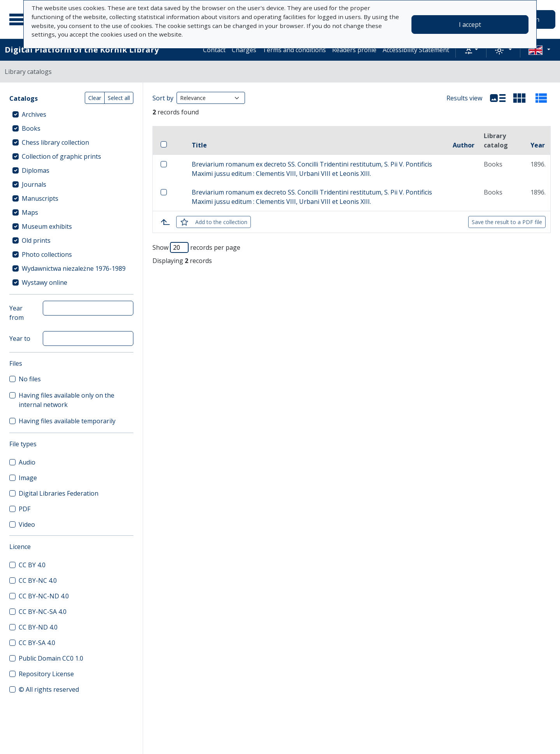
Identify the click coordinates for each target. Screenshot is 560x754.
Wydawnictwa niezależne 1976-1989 (74, 268)
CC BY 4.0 (32, 565)
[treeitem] (71, 114)
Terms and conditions (294, 50)
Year (538, 145)
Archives (34, 114)
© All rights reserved (49, 689)
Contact (214, 50)
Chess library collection (55, 142)
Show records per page (196, 247)
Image (28, 478)
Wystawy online (45, 282)
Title (199, 145)
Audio (27, 462)
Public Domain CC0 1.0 (51, 658)
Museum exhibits (47, 226)
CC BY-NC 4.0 (38, 580)
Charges (244, 50)
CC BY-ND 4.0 (38, 627)
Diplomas (36, 170)
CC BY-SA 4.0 (37, 643)
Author (464, 145)
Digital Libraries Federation (59, 493)
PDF (24, 509)
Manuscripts (40, 198)
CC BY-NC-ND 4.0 (44, 596)
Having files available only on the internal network (66, 400)
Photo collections (47, 254)
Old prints (36, 240)
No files (30, 379)
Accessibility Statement (416, 50)
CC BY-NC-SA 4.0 (43, 612)
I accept (470, 25)
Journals (34, 184)
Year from (17, 313)
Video (27, 524)
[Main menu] (19, 19)
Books (31, 128)
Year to (20, 338)
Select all (119, 98)
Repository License (46, 674)
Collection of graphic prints (61, 156)
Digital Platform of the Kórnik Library (82, 50)
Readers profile (354, 50)
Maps (30, 212)
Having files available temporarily (67, 421)
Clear (95, 98)
